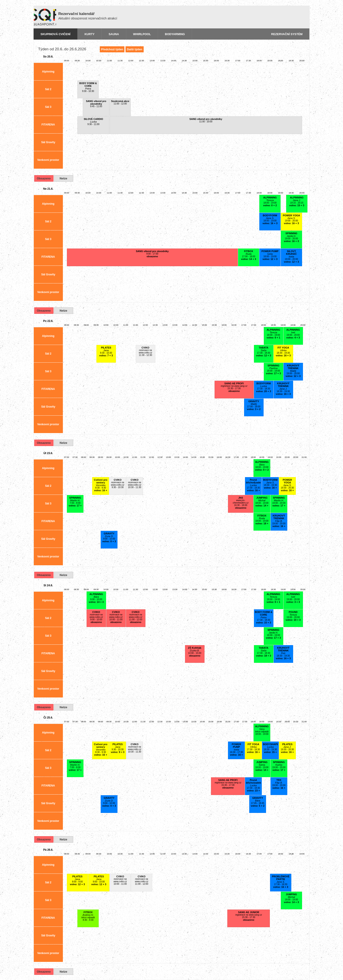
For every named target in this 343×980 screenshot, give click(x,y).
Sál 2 (48, 89)
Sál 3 (48, 107)
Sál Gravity (48, 142)
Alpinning (48, 72)
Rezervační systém (287, 34)
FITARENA (48, 125)
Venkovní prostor (48, 160)
